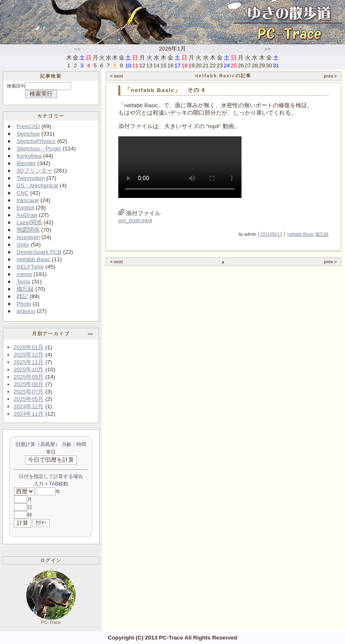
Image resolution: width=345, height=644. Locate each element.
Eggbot (25, 208)
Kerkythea (29, 156)
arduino (26, 311)
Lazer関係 (29, 222)
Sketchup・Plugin (39, 148)
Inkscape (28, 200)
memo (24, 274)
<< (78, 49)
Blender (26, 163)
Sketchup (28, 134)
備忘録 (25, 289)
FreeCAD (28, 126)
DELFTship (30, 267)
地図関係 (28, 230)
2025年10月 (29, 369)
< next (116, 76)
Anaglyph (28, 237)
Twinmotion (31, 178)
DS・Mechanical (37, 185)
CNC (22, 193)
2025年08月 (29, 384)
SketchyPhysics (36, 141)
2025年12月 (29, 355)
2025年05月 (29, 399)
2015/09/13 (271, 234)
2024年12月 (29, 406)
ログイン (51, 560)
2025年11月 (29, 362)
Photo (24, 304)
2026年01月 (29, 347)
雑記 (22, 296)
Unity (23, 245)
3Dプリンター (34, 171)
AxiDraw (27, 215)
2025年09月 (29, 377)
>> (268, 49)
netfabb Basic (33, 259)
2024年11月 (29, 414)
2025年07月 (29, 392)
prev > (330, 76)
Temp (23, 282)
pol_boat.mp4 (135, 220)
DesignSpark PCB (39, 252)
